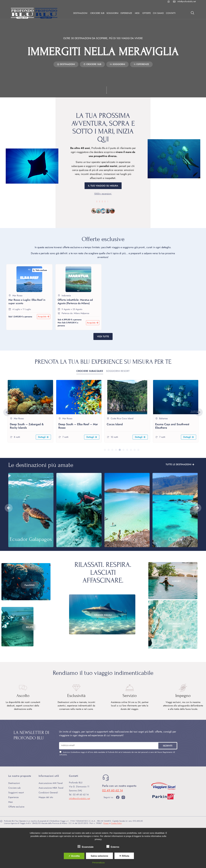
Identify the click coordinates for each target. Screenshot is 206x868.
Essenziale (86, 846)
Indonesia (66, 295)
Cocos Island (115, 424)
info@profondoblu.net (79, 799)
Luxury (176, 574)
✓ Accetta (74, 856)
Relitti (30, 637)
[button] (7, 412)
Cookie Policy (116, 823)
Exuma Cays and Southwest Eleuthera (172, 426)
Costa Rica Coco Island (122, 418)
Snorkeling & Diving (176, 628)
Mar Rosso (17, 295)
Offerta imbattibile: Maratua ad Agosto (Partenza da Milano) (75, 302)
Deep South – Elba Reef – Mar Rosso (78, 426)
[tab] (90, 371)
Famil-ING (30, 595)
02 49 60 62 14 (113, 790)
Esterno (113, 846)
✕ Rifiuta (124, 856)
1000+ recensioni (103, 194)
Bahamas (163, 418)
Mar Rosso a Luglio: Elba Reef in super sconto (27, 302)
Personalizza (98, 863)
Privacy (106, 823)
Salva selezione (99, 856)
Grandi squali (103, 607)
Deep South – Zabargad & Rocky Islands (27, 426)
